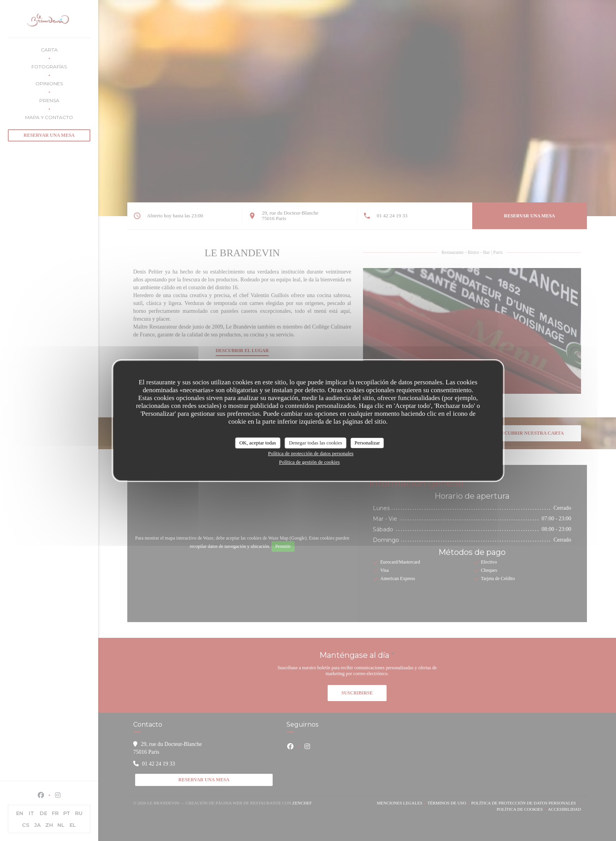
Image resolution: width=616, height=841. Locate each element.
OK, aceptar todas (258, 443)
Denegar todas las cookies (315, 443)
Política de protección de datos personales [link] (311, 453)
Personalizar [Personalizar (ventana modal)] (367, 443)
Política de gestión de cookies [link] (309, 462)
